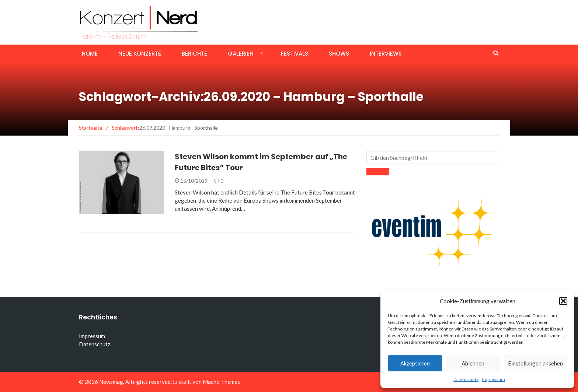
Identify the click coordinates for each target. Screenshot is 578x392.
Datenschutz (466, 379)
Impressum (494, 379)
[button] (563, 301)
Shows (339, 54)
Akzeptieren (415, 363)
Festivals (295, 54)
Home (90, 54)
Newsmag (111, 382)
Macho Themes (221, 382)
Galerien (241, 54)
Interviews (386, 54)
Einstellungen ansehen (535, 363)
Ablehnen (473, 363)
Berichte (194, 54)
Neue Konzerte (140, 54)
